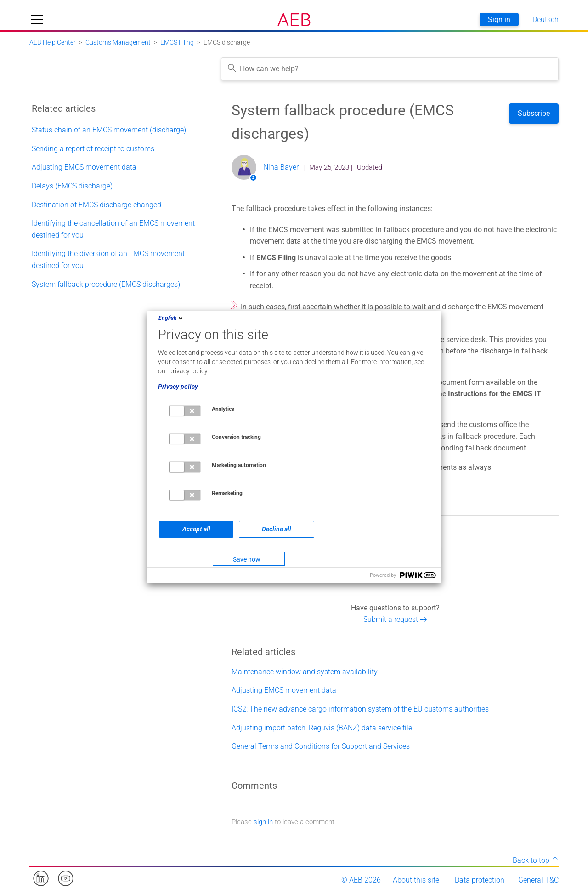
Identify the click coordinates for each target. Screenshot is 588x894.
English (171, 318)
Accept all (196, 529)
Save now (247, 559)
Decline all (277, 529)
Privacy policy (178, 387)
